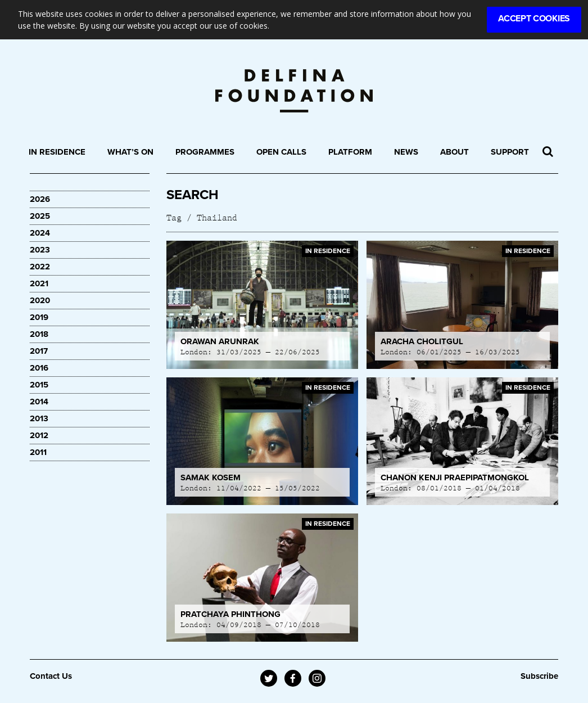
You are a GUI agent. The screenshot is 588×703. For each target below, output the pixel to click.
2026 (40, 199)
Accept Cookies (534, 19)
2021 (39, 283)
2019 (39, 317)
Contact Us (51, 676)
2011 (38, 452)
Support (510, 152)
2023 (40, 250)
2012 (39, 435)
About (454, 152)
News (406, 152)
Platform (350, 152)
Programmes (205, 152)
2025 (40, 216)
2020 (40, 300)
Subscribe (539, 676)
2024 (40, 233)
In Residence (57, 152)
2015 (39, 385)
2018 (39, 334)
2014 (39, 402)
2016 (39, 368)
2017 (39, 351)
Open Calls (281, 152)
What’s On (130, 152)
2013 (39, 418)
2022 (40, 267)
